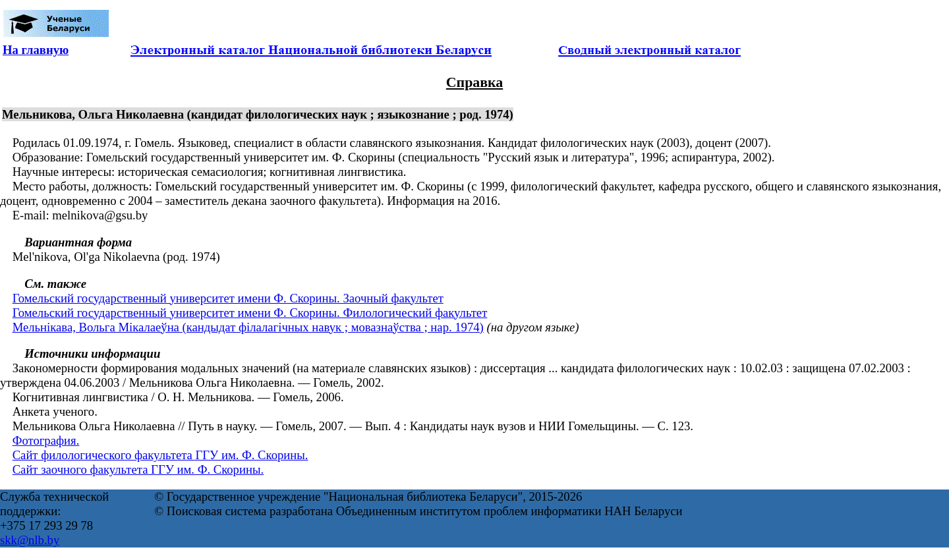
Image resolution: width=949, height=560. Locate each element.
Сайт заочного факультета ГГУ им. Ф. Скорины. (138, 469)
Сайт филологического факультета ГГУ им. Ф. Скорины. (160, 455)
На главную (36, 50)
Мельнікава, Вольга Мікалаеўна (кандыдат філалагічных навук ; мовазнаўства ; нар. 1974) (248, 327)
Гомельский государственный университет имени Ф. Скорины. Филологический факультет (250, 313)
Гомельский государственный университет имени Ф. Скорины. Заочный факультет (228, 298)
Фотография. (46, 440)
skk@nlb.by (30, 540)
